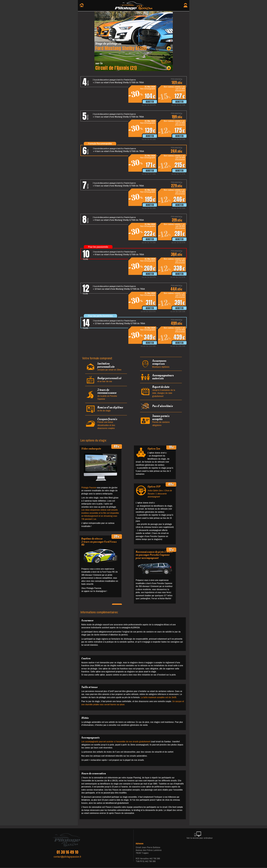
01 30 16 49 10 (67, 852)
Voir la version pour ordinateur (200, 836)
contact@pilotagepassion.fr (67, 857)
